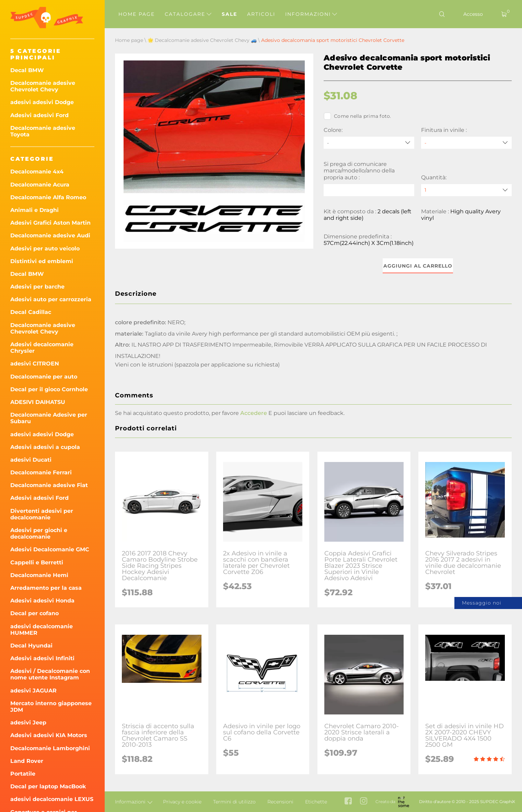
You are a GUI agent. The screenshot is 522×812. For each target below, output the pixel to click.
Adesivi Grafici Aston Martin (50, 223)
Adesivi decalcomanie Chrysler (42, 348)
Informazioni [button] (311, 14)
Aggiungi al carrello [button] (418, 266)
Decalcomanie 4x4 (37, 172)
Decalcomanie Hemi (39, 575)
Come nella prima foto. (357, 116)
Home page (137, 14)
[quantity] (466, 190)
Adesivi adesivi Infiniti (42, 658)
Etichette (316, 802)
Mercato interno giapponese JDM (51, 707)
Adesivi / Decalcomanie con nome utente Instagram (50, 674)
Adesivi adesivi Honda (42, 601)
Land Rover (27, 761)
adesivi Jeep (28, 723)
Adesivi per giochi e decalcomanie (39, 533)
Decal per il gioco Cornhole (49, 389)
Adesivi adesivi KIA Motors (49, 735)
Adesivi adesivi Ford (39, 115)
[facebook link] (348, 802)
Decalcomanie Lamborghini (50, 748)
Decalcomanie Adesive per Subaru (49, 418)
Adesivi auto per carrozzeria (51, 299)
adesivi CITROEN (35, 364)
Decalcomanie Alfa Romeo (48, 197)
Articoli (261, 14)
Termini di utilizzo (234, 802)
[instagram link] (364, 802)
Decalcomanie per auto (44, 377)
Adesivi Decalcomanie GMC (50, 549)
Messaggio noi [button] (482, 603)
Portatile (23, 774)
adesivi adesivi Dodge (42, 102)
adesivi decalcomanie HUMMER (42, 630)
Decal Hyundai (31, 646)
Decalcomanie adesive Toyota (43, 131)
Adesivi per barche (37, 287)
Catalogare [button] (188, 14)
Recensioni (280, 802)
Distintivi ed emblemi (42, 261)
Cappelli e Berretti (37, 562)
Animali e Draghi (34, 210)
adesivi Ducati (31, 460)
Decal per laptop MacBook (48, 786)
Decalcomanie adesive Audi (50, 235)
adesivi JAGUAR (33, 691)
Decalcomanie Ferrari (41, 472)
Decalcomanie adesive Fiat (49, 485)
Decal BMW (27, 70)
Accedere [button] (254, 413)
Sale (229, 14)
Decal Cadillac (31, 312)
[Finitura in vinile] (466, 143)
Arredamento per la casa (46, 588)
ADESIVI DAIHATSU (38, 402)
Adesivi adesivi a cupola (45, 447)
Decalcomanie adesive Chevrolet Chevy (43, 86)
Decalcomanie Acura (40, 185)
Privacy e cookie (182, 802)
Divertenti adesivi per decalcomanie (42, 514)
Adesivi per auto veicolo (45, 249)
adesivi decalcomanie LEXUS (52, 799)
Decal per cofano (34, 613)
